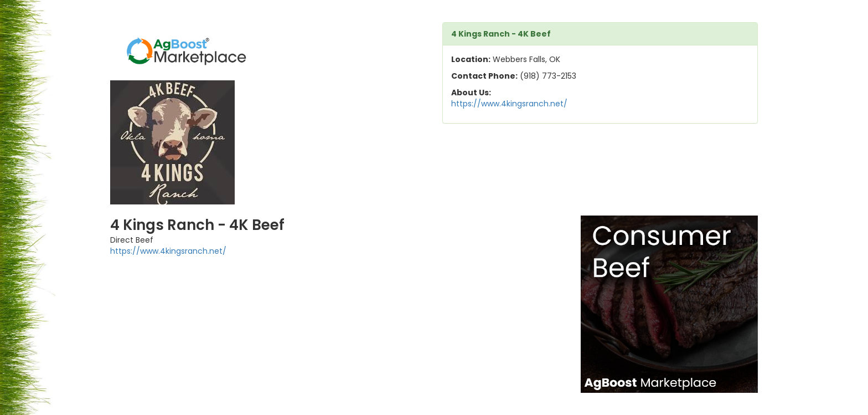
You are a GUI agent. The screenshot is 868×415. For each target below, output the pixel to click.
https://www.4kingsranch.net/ (509, 104)
